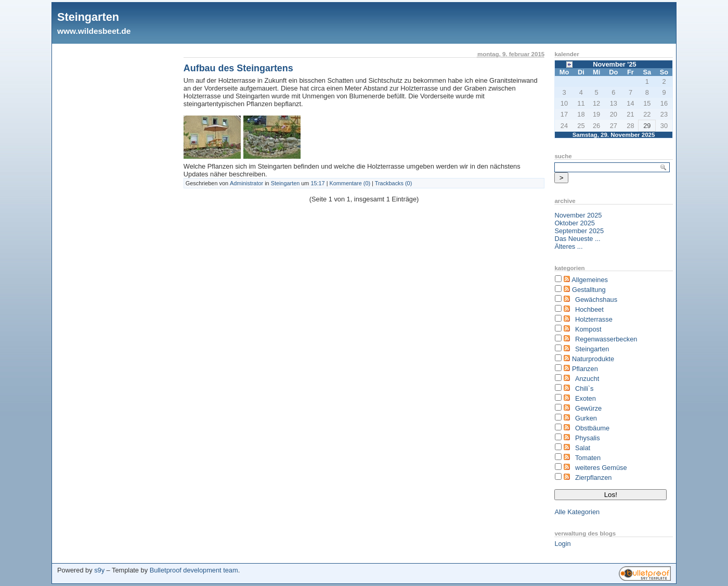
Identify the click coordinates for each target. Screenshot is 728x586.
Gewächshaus (596, 300)
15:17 (317, 183)
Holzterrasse (594, 319)
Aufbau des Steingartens (238, 68)
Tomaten (588, 458)
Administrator (246, 183)
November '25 (614, 64)
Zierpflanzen (593, 477)
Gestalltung (589, 290)
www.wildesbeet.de (94, 31)
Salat (583, 448)
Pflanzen (585, 369)
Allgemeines (590, 280)
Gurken (586, 418)
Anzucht (587, 379)
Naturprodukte (593, 359)
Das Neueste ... (577, 239)
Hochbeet (589, 309)
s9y (99, 570)
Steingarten (88, 17)
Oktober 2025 (575, 223)
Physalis (588, 438)
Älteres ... (568, 246)
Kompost (588, 329)
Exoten (586, 398)
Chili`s (584, 388)
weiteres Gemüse (601, 468)
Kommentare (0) (350, 183)
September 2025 (579, 231)
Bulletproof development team (194, 570)
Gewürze (588, 408)
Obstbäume (592, 428)
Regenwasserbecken (606, 339)
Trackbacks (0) (394, 183)
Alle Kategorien (577, 512)
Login (562, 544)
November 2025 (578, 215)
